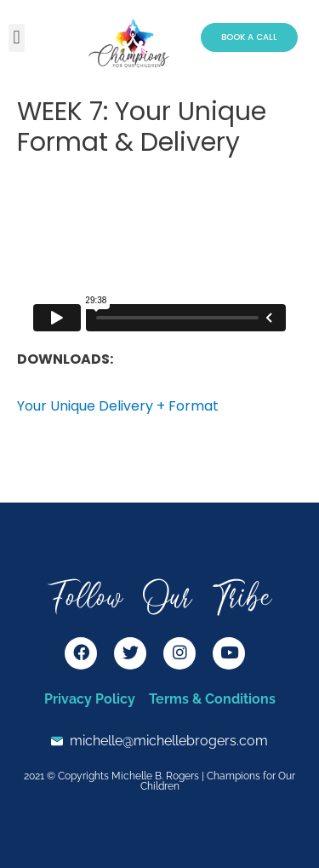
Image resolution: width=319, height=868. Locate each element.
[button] (17, 38)
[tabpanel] (159, 299)
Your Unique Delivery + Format (118, 406)
